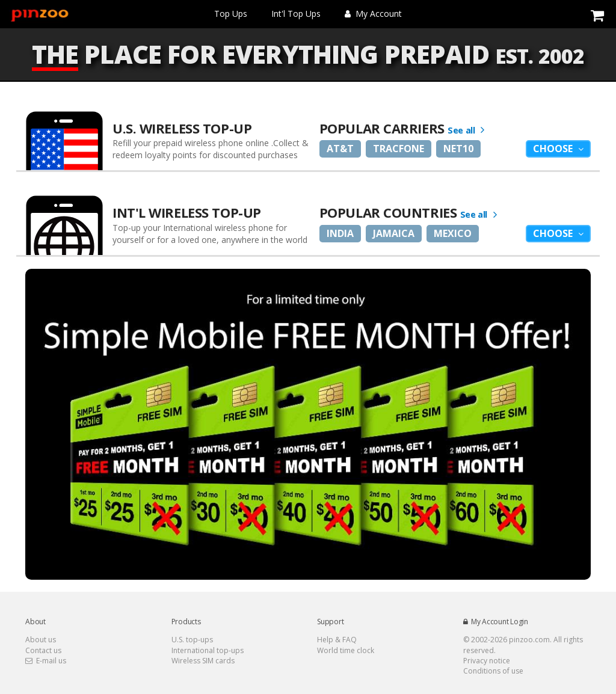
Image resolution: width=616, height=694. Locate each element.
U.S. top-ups (192, 640)
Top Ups (231, 14)
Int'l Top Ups (296, 14)
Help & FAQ (337, 640)
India (340, 233)
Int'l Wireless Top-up (187, 212)
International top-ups (208, 650)
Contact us (43, 650)
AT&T (340, 149)
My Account (373, 14)
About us (41, 640)
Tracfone (399, 149)
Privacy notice (487, 661)
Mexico (453, 233)
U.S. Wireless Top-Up (182, 128)
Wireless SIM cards (203, 661)
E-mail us (46, 661)
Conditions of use (493, 671)
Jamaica (394, 233)
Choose (554, 149)
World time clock (346, 650)
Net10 (458, 149)
